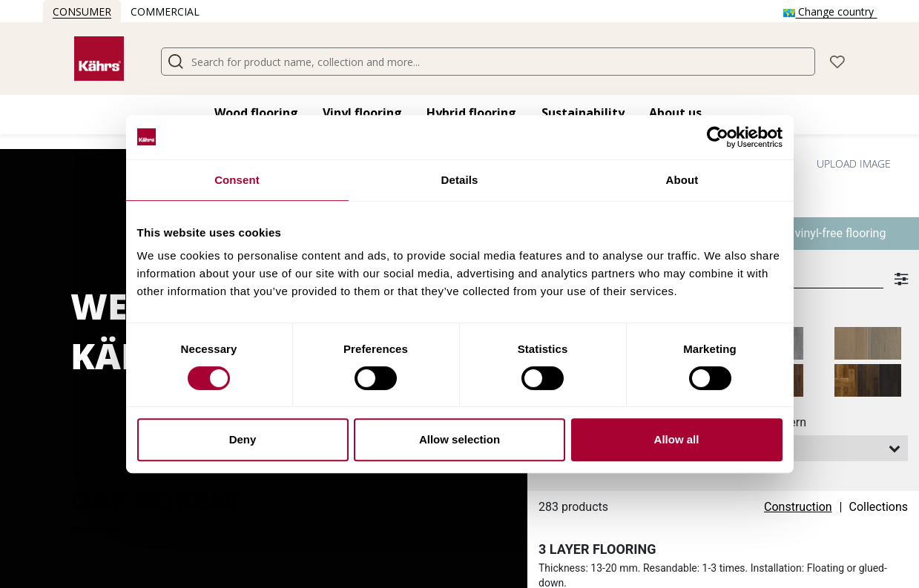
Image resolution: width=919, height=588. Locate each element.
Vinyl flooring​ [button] (362, 113)
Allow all (677, 439)
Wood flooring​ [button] (256, 113)
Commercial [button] (165, 11)
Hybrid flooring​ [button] (471, 113)
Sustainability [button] (583, 113)
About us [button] (675, 113)
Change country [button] (830, 11)
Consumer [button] (82, 11)
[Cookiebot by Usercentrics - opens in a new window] (718, 137)
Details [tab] (460, 180)
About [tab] (682, 180)
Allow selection (459, 439)
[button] (837, 60)
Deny (243, 439)
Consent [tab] (237, 180)
